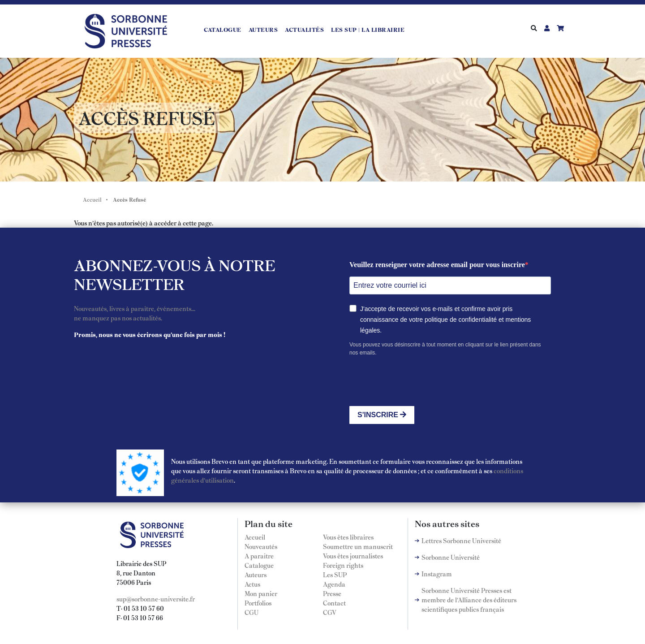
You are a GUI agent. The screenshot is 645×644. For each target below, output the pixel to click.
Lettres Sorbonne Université (461, 540)
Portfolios (258, 603)
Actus (252, 584)
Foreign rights (343, 565)
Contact (334, 603)
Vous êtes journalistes (353, 556)
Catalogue (223, 30)
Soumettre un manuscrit (358, 546)
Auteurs (263, 30)
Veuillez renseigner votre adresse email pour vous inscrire (437, 265)
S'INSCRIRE (382, 415)
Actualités (304, 30)
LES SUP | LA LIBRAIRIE (368, 30)
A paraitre (259, 556)
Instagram (437, 574)
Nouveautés (261, 546)
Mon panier (261, 593)
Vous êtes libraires (348, 537)
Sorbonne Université (451, 557)
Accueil (92, 199)
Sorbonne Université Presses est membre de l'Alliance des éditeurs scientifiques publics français (469, 600)
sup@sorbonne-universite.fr (156, 599)
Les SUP (335, 575)
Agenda (334, 584)
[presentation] (417, 381)
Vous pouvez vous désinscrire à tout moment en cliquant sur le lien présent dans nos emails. (445, 349)
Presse (332, 593)
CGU (252, 612)
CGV (330, 612)
